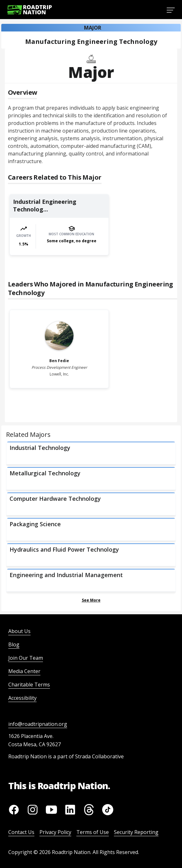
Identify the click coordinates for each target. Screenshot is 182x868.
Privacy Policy (55, 832)
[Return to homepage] (30, 10)
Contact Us (21, 832)
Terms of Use (93, 832)
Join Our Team (26, 658)
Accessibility (22, 698)
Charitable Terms (29, 685)
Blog (14, 644)
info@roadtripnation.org (38, 724)
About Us (19, 631)
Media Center (24, 671)
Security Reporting (136, 832)
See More (91, 600)
